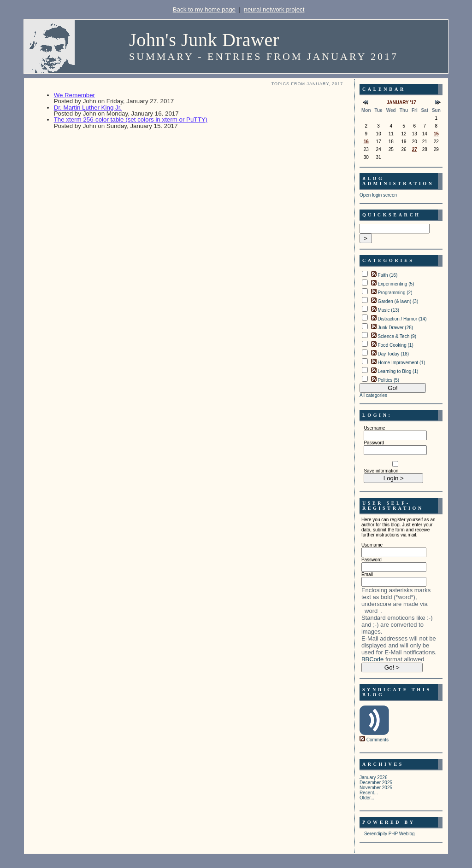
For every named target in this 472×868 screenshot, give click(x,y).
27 (415, 149)
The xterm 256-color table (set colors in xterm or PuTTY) (131, 119)
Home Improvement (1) (401, 363)
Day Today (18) (393, 354)
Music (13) (388, 310)
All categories (373, 395)
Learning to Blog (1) (398, 371)
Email (367, 574)
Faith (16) (387, 275)
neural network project (274, 9)
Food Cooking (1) (395, 345)
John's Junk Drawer (204, 40)
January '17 (401, 102)
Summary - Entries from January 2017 (264, 56)
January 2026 (374, 778)
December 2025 (376, 783)
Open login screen (378, 195)
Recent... (369, 793)
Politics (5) (388, 380)
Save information (381, 471)
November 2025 (376, 788)
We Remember (74, 95)
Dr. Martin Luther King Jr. (88, 108)
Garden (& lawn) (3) (398, 301)
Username (374, 428)
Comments (378, 740)
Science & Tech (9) (397, 336)
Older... (367, 798)
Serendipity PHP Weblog (389, 834)
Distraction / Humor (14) (402, 319)
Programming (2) (395, 293)
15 (436, 134)
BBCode (372, 659)
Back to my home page (204, 9)
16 (366, 142)
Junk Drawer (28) (395, 328)
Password (374, 443)
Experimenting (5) (396, 284)
